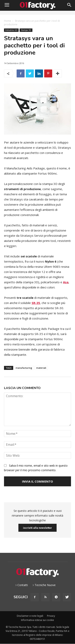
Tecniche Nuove (45, 585)
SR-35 (36, 303)
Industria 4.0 (11, 30)
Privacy (51, 616)
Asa (66, 282)
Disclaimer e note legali (30, 616)
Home (7, 21)
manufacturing (24, 368)
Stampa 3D (26, 30)
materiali (41, 368)
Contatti (23, 585)
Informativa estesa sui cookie (37, 620)
